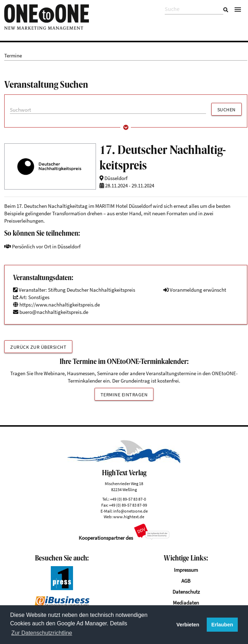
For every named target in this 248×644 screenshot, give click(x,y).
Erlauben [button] (222, 625)
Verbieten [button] (188, 625)
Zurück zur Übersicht (38, 347)
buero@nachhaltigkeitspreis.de (54, 312)
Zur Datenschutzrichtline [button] (42, 633)
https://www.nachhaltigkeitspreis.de (56, 305)
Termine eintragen (124, 395)
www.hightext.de (129, 517)
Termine (13, 55)
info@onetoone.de (131, 511)
